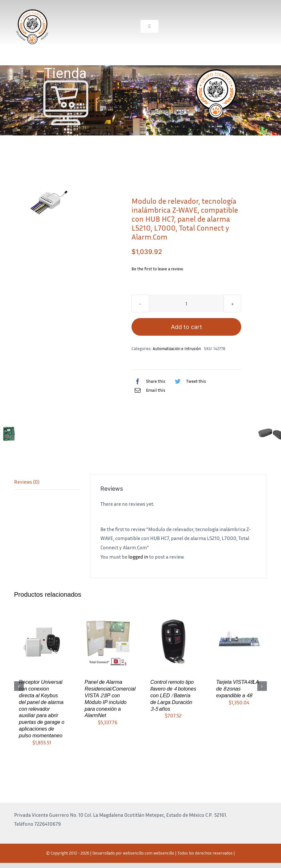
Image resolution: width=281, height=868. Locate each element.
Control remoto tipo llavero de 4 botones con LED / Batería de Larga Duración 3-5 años (173, 695)
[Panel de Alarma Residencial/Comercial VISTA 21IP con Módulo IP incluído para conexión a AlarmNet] (108, 641)
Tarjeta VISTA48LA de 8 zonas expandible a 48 (238, 689)
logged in (138, 557)
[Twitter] (189, 381)
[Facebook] (148, 381)
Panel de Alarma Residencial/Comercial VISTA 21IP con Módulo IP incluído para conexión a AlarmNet (110, 699)
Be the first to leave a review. (158, 269)
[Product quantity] (186, 303)
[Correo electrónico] (148, 390)
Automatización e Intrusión (177, 348)
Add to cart (187, 327)
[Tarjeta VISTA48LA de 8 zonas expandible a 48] (239, 641)
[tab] (47, 482)
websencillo (164, 853)
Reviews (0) (27, 482)
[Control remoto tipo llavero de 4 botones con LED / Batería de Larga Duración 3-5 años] (173, 641)
